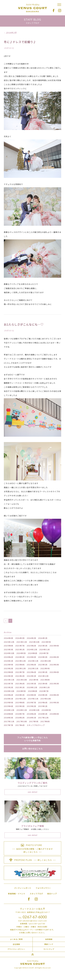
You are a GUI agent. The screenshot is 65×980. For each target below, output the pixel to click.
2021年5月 (31, 684)
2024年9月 (21, 653)
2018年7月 (20, 714)
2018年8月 (8, 714)
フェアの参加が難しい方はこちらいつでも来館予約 (32, 739)
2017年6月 (20, 725)
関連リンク (49, 944)
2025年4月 (54, 646)
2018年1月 (31, 718)
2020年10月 (9, 691)
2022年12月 (21, 669)
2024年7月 (44, 653)
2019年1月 (43, 706)
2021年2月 (8, 687)
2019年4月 (8, 706)
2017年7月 (8, 725)
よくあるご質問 (16, 939)
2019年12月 (21, 699)
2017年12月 (43, 718)
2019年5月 (54, 703)
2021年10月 (22, 680)
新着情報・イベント (17, 894)
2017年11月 (9, 722)
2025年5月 (43, 646)
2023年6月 (31, 665)
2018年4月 (54, 714)
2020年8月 (33, 691)
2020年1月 (8, 699)
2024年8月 (33, 653)
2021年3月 (54, 684)
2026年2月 (31, 638)
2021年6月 (20, 684)
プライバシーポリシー (16, 949)
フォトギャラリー (43, 888)
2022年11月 (33, 669)
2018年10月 (34, 710)
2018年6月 (31, 714)
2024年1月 (8, 661)
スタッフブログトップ (36, 725)
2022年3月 (8, 676)
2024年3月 (43, 657)
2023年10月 (46, 661)
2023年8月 (20, 665)
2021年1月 (20, 687)
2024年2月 (54, 657)
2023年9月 (8, 665)
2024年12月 (32, 650)
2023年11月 (33, 661)
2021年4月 (43, 684)
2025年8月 (8, 646)
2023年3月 (54, 665)
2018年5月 (43, 714)
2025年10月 (34, 642)
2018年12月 (9, 710)
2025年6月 (31, 646)
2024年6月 (8, 657)
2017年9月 (34, 722)
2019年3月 (20, 706)
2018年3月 (8, 718)
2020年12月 (32, 687)
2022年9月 (45, 669)
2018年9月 (46, 710)
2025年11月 (22, 642)
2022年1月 (31, 676)
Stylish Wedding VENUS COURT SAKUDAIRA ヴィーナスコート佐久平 (32, 8)
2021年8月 (45, 680)
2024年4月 (31, 657)
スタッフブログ (36, 894)
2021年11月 (9, 680)
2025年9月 (46, 642)
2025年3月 (8, 650)
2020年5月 (20, 695)
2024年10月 (9, 653)
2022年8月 (8, 672)
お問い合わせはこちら (32, 749)
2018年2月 (20, 718)
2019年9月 (8, 703)
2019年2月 (31, 706)
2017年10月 (22, 722)
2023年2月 (8, 669)
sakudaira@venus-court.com (35, 921)
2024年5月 (20, 657)
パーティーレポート (23, 888)
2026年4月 (8, 638)
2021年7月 (8, 684)
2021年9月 (34, 680)
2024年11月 (44, 650)
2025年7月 (20, 646)
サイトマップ (49, 949)
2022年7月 (20, 672)
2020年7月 (44, 691)
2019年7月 (31, 703)
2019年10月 (46, 699)
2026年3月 (20, 638)
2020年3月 (43, 695)
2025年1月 (20, 650)
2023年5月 (43, 665)
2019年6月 (43, 703)
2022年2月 (20, 676)
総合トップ (52, 894)
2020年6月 (8, 695)
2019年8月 (20, 703)
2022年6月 (31, 672)
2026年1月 (43, 638)
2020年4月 (31, 695)
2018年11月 (22, 710)
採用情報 (49, 939)
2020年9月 (21, 691)
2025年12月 (9, 642)
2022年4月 (54, 672)
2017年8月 (45, 722)
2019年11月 (33, 699)
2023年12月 (21, 661)
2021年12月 (43, 676)
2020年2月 (54, 695)
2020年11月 (44, 687)
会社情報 (16, 944)
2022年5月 (43, 672)
